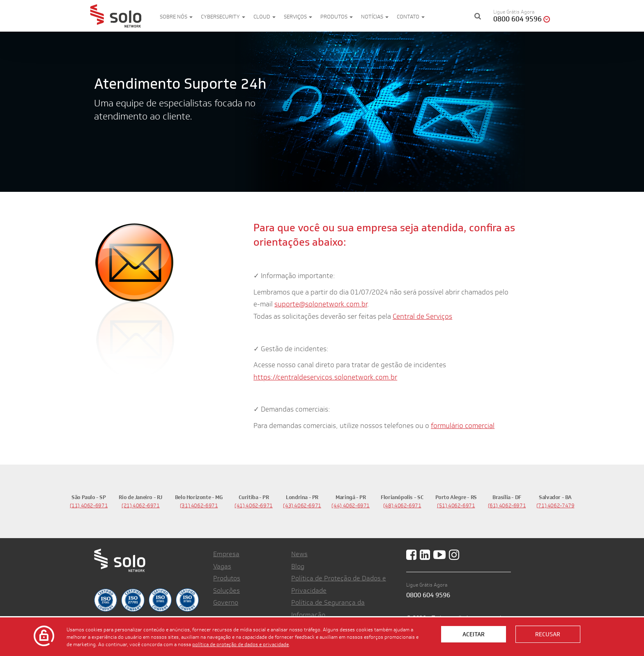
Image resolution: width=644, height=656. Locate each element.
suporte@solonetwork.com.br (321, 304)
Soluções (227, 590)
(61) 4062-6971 (507, 505)
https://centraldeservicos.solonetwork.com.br (325, 377)
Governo (226, 602)
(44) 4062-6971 (351, 505)
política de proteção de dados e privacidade (240, 644)
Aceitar (474, 634)
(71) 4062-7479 (555, 505)
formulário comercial (463, 426)
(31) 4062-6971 (199, 505)
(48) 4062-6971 (402, 505)
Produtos (337, 17)
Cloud (264, 17)
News (299, 554)
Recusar (548, 634)
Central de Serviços (422, 316)
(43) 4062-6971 (302, 505)
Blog (298, 566)
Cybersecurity (223, 17)
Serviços (298, 17)
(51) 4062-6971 (456, 505)
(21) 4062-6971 (141, 505)
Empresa (226, 554)
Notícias (375, 17)
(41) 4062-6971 (254, 505)
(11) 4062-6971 (89, 505)
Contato (411, 17)
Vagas (222, 566)
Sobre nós (176, 17)
